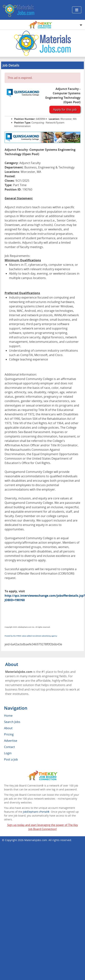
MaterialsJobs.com (36, 840)
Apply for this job (65, 109)
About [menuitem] (8, 728)
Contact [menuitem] (9, 747)
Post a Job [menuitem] (11, 759)
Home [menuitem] (8, 716)
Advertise (11, 741)
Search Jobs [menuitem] (12, 722)
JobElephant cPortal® (36, 812)
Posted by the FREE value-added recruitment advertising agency (31, 636)
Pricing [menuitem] (9, 734)
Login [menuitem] (8, 753)
